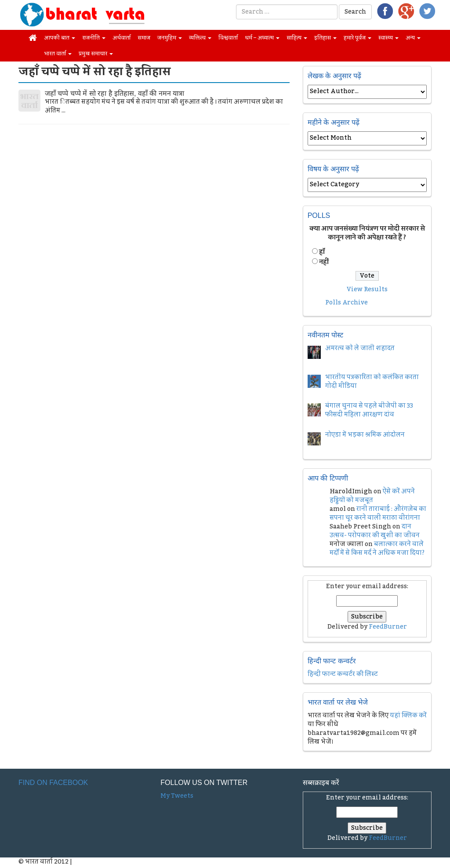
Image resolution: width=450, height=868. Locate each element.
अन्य (413, 38)
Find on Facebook (53, 783)
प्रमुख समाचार (96, 54)
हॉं (322, 252)
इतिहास (325, 38)
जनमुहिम (170, 38)
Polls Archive (347, 303)
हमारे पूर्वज (357, 38)
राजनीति (94, 38)
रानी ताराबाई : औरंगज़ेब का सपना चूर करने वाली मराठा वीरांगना (378, 514)
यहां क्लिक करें (408, 716)
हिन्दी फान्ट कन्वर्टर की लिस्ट (343, 674)
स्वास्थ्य (388, 38)
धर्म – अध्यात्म (262, 38)
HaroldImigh (351, 492)
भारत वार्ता (58, 54)
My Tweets (177, 796)
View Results (367, 289)
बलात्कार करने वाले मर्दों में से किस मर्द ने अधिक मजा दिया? (377, 549)
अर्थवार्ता (122, 38)
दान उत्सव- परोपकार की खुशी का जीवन (375, 531)
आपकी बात (60, 38)
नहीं (324, 262)
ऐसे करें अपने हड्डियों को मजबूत (372, 496)
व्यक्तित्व (200, 38)
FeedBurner (388, 627)
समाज (144, 38)
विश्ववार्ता (228, 38)
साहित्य (297, 38)
